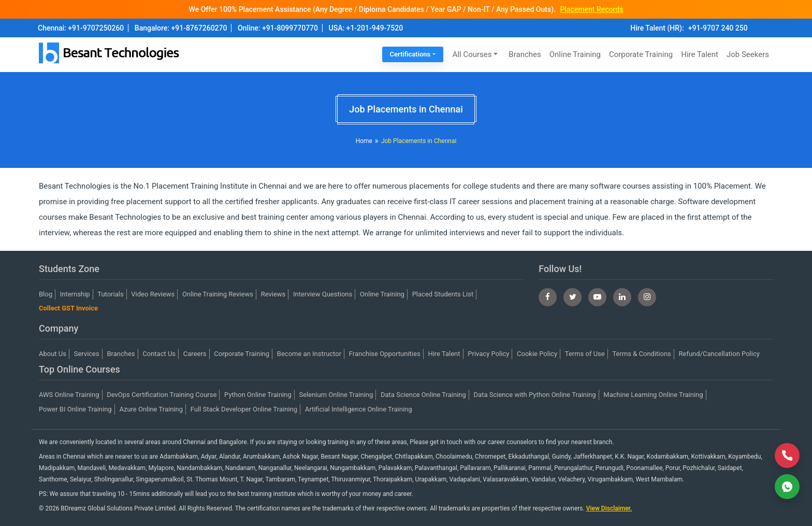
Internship (75, 294)
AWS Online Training (69, 395)
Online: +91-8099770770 (278, 28)
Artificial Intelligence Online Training (359, 409)
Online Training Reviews (218, 294)
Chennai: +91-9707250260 (81, 28)
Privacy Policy (488, 354)
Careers (195, 354)
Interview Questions (323, 294)
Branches (525, 54)
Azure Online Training (151, 409)
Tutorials (110, 294)
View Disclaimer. (609, 508)
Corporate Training (641, 54)
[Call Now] (787, 456)
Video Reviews (153, 294)
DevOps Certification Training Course (162, 395)
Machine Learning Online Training (653, 395)
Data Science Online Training (423, 395)
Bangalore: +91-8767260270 (181, 28)
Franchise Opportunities (385, 354)
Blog (46, 294)
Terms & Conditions (641, 354)
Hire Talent (700, 54)
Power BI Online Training (75, 409)
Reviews (273, 294)
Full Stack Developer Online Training (244, 409)
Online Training (575, 54)
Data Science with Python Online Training (535, 395)
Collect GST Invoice (68, 308)
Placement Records (591, 9)
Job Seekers (748, 54)
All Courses (472, 54)
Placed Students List (443, 294)
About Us (53, 354)
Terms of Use (585, 354)
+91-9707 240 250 (718, 28)
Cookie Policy (537, 354)
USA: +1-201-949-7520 (366, 28)
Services (87, 354)
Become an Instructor (309, 354)
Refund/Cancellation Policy (719, 354)
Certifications (410, 54)
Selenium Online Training (336, 395)
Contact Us (159, 354)
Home (364, 141)
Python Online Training (258, 395)
